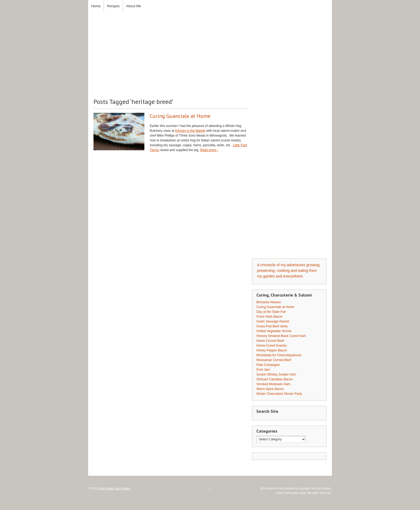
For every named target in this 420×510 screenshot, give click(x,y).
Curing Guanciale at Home (180, 116)
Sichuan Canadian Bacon (274, 379)
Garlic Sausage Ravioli (273, 321)
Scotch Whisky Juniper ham (276, 374)
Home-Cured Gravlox (271, 346)
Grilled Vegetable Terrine (274, 331)
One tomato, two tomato (114, 488)
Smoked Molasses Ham (273, 384)
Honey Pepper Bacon (272, 350)
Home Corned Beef (270, 341)
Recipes (113, 6)
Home (96, 6)
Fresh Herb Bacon (269, 317)
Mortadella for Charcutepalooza (279, 355)
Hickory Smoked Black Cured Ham (281, 336)
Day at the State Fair (271, 312)
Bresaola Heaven (269, 302)
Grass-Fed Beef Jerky (272, 326)
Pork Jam (263, 370)
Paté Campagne (268, 365)
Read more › (209, 150)
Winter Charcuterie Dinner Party (279, 394)
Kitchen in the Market (190, 131)
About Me (134, 6)
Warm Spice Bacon (270, 389)
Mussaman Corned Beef (274, 360)
